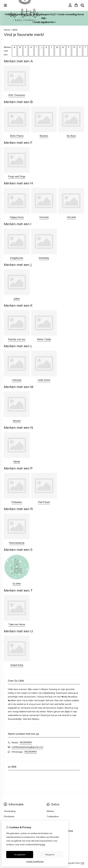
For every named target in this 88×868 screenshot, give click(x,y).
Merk (15, 30)
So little (17, 584)
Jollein (17, 299)
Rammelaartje (17, 543)
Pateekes (17, 502)
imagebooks (17, 258)
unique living (17, 665)
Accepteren (20, 855)
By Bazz (71, 136)
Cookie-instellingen (35, 861)
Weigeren (50, 855)
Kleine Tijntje (44, 339)
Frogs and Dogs (17, 176)
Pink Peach (44, 502)
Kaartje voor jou (17, 339)
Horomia (44, 217)
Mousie (17, 421)
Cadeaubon (53, 816)
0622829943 (26, 742)
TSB (82, 863)
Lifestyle (17, 380)
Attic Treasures (17, 95)
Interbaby (44, 258)
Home (7, 30)
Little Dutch (44, 380)
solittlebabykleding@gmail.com (27, 747)
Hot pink (71, 217)
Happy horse (17, 217)
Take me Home (17, 624)
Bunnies (44, 136)
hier (43, 844)
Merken (50, 811)
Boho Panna (17, 136)
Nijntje (17, 462)
